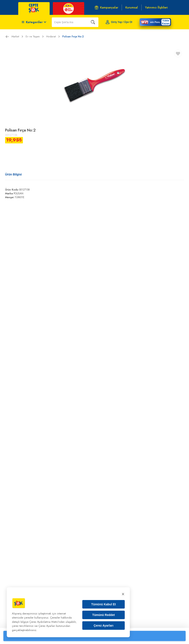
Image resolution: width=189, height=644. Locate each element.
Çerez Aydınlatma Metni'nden (47, 622)
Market (17, 37)
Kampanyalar (106, 7)
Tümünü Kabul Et (104, 604)
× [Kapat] (123, 594)
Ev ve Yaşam (35, 37)
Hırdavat (53, 37)
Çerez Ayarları (103, 626)
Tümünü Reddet (104, 615)
